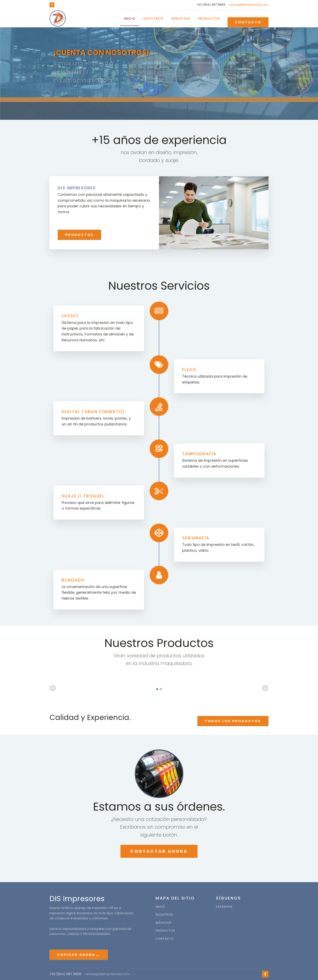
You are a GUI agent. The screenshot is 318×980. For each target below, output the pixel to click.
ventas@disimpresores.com (249, 5)
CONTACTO (248, 22)
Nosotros (153, 19)
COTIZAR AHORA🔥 (79, 955)
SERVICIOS (163, 923)
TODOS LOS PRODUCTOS (233, 721)
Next (265, 688)
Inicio (130, 19)
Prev (53, 688)
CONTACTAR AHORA (159, 851)
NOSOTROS (164, 915)
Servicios (181, 19)
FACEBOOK (224, 907)
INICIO (160, 907)
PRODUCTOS (79, 235)
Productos (209, 19)
